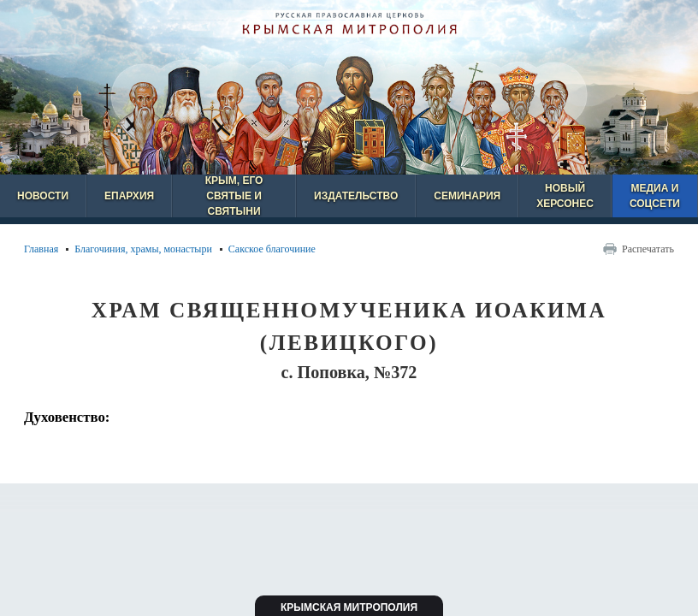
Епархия (129, 196)
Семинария (467, 196)
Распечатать (648, 249)
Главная (41, 249)
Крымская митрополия (349, 607)
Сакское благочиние (272, 249)
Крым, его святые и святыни (234, 196)
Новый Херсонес (565, 196)
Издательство (356, 196)
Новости (43, 196)
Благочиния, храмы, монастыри (143, 249)
